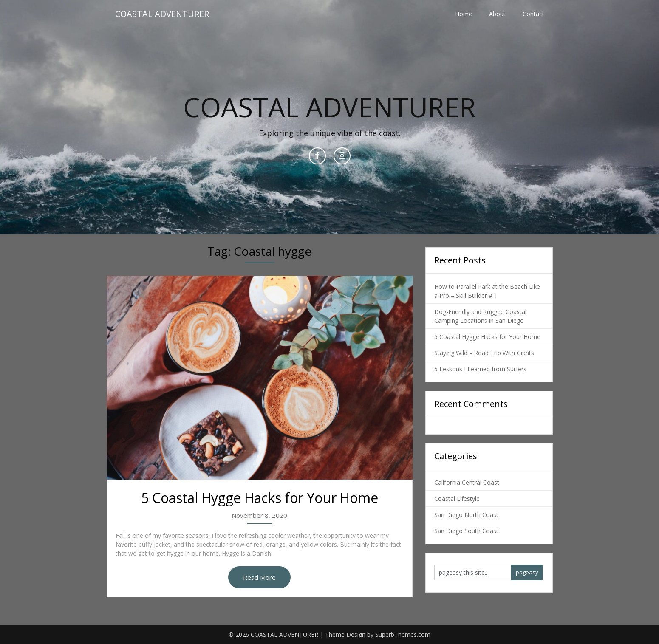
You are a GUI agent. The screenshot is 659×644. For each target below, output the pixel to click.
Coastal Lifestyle (457, 499)
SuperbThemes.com (403, 634)
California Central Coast (467, 482)
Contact (533, 14)
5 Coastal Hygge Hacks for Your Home (260, 498)
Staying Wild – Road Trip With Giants (484, 353)
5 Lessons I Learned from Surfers (480, 369)
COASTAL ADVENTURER (162, 14)
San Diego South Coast (466, 531)
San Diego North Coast (466, 515)
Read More (259, 577)
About (497, 14)
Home (464, 14)
